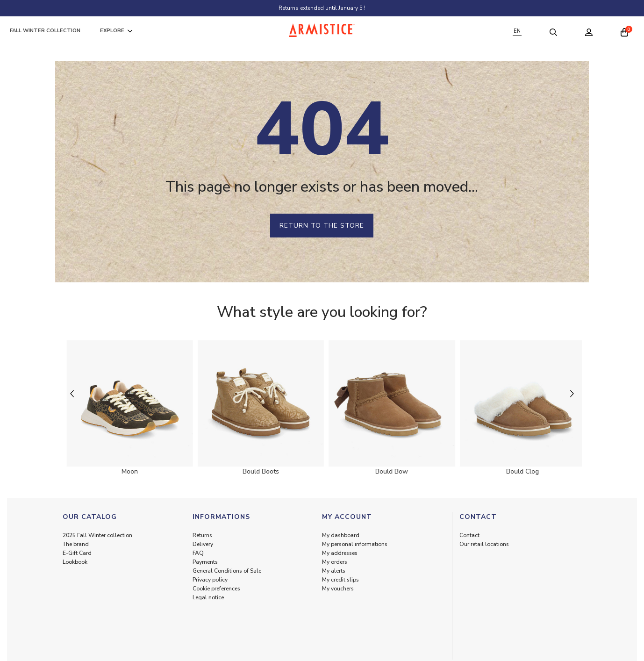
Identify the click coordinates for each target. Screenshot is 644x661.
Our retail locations (484, 544)
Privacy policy (210, 580)
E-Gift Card (77, 553)
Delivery (203, 544)
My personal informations (355, 544)
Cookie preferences (216, 589)
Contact (469, 535)
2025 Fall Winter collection (97, 535)
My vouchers (338, 589)
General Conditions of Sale (227, 571)
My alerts (334, 571)
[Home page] (322, 30)
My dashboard (341, 535)
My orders (335, 562)
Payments (205, 562)
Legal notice (208, 597)
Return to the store (322, 226)
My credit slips (340, 580)
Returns (202, 535)
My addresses (340, 553)
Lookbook (75, 562)
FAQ (198, 553)
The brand (76, 544)
